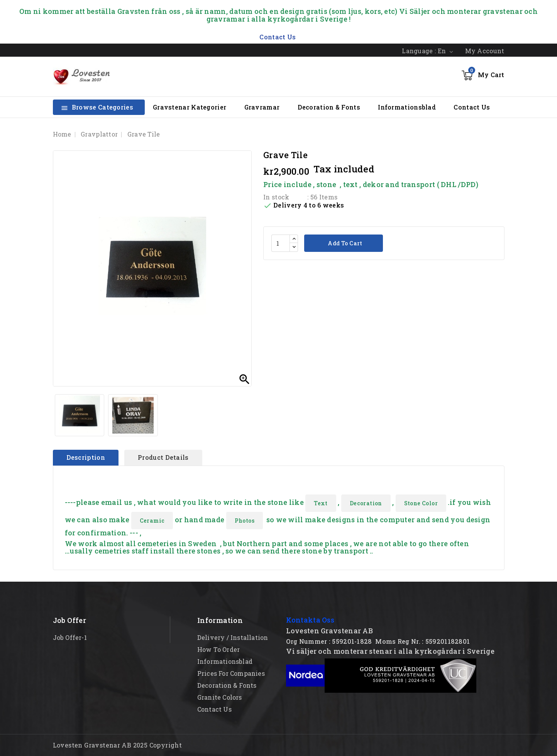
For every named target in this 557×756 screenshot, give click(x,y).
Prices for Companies (231, 673)
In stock (276, 197)
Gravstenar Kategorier (190, 107)
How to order (218, 649)
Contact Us (472, 107)
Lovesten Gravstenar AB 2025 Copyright (118, 745)
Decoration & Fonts (329, 107)
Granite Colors (220, 697)
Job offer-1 (70, 637)
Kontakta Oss (310, 620)
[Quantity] (281, 243)
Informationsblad (407, 107)
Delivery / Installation (233, 637)
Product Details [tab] (163, 457)
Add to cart (345, 243)
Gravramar (262, 107)
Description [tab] (86, 457)
